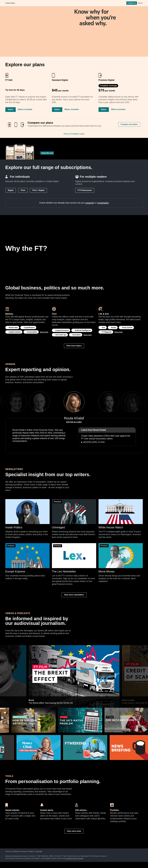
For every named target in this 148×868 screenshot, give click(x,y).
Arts (104, 328)
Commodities (32, 332)
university (90, 203)
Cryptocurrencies (62, 330)
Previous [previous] (56, 402)
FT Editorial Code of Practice (74, 858)
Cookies (31, 851)
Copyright (39, 851)
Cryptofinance (29, 328)
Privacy (24, 851)
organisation (103, 203)
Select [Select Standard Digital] (57, 110)
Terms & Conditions (72, 134)
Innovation (77, 335)
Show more (44, 332)
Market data (13, 328)
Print (23, 190)
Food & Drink (127, 328)
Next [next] (92, 402)
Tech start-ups (61, 335)
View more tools (74, 831)
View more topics (74, 346)
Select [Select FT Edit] (11, 110)
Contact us (132, 3)
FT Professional (85, 190)
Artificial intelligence (83, 330)
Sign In (140, 3)
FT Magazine (107, 332)
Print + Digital (38, 190)
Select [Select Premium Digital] (104, 110)
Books (114, 328)
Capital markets (15, 332)
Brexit (31, 646)
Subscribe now (47, 153)
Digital (11, 190)
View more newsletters (74, 595)
